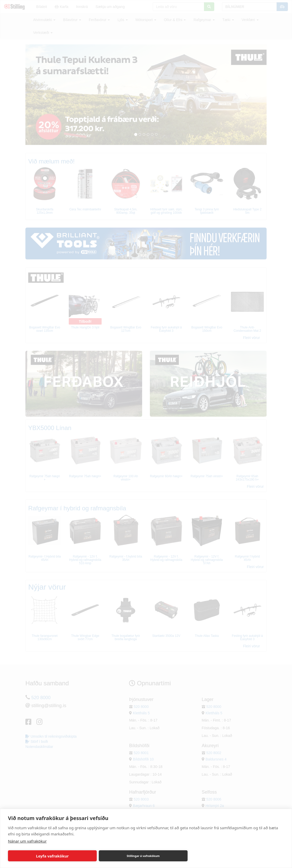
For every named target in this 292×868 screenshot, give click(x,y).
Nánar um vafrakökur (27, 841)
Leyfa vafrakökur (52, 856)
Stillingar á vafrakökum (143, 856)
